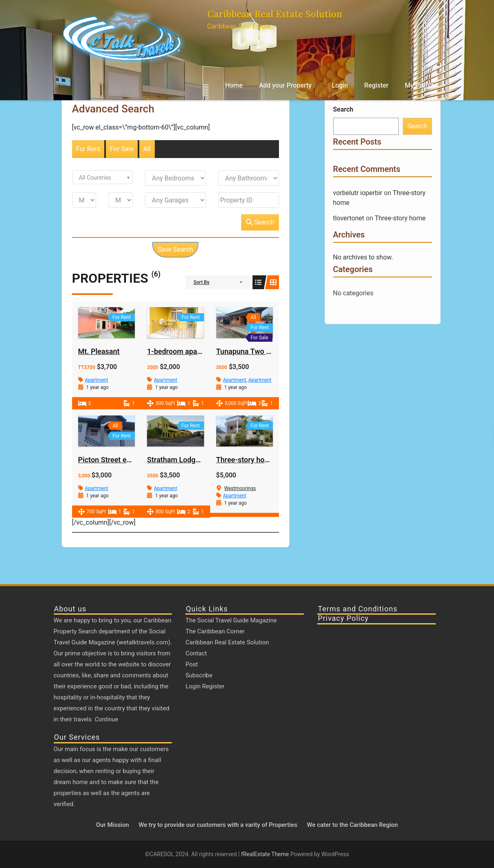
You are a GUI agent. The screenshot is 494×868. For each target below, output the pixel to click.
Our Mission (113, 825)
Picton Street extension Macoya (130, 460)
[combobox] (103, 177)
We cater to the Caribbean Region (353, 825)
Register (376, 85)
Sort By (201, 282)
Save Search (175, 249)
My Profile (420, 85)
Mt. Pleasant (99, 351)
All (147, 149)
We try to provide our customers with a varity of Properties (218, 825)
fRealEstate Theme (266, 854)
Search (260, 222)
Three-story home (246, 460)
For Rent (88, 149)
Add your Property (285, 85)
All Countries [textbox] (95, 178)
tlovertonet (349, 218)
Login (340, 85)
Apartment (97, 380)
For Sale (122, 149)
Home (234, 85)
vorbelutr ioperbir (358, 193)
